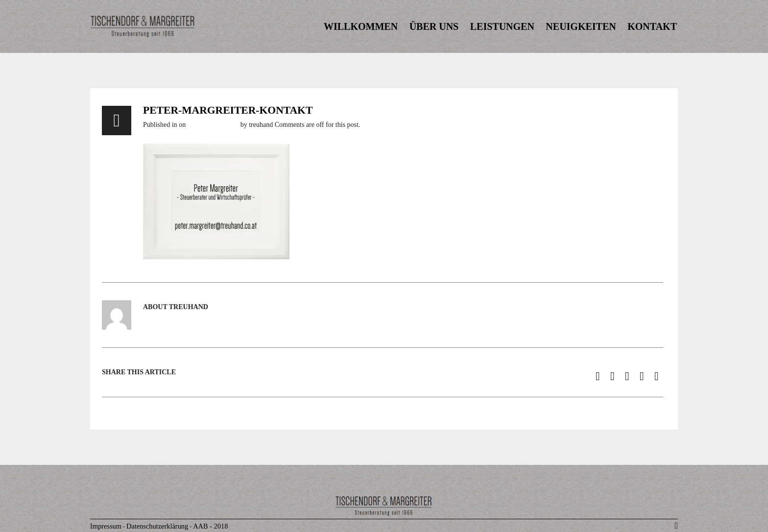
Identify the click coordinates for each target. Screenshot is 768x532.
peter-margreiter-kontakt (228, 110)
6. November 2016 (213, 125)
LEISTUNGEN (502, 26)
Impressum (106, 526)
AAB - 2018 (210, 526)
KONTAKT (652, 26)
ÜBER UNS (434, 26)
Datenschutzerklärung (157, 526)
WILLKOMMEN (361, 26)
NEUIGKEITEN (581, 26)
